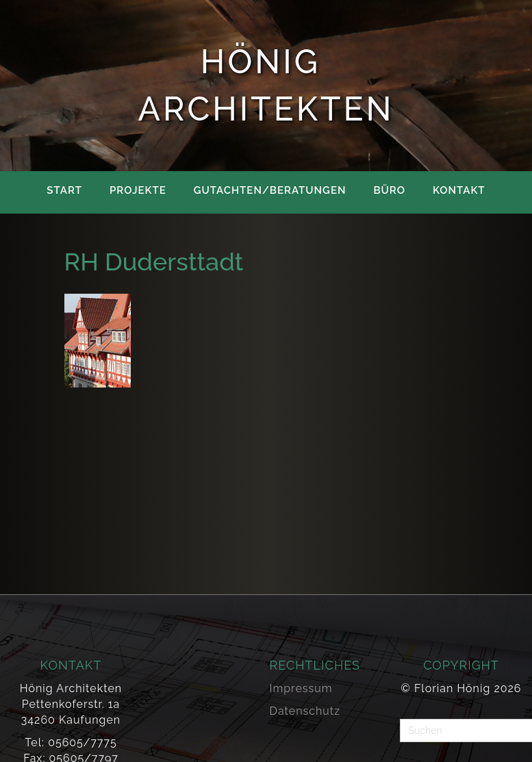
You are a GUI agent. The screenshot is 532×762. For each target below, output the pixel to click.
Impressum (301, 688)
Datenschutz (305, 711)
